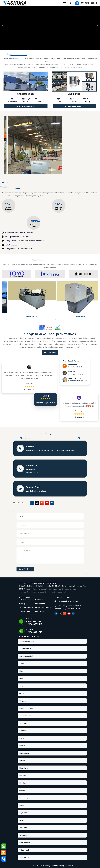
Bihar (21, 671)
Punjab (22, 805)
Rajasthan (23, 813)
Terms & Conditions (26, 607)
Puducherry (24, 798)
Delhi (21, 678)
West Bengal (24, 857)
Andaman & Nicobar (27, 641)
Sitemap (22, 604)
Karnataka (23, 731)
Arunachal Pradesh (26, 656)
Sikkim (22, 820)
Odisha (22, 790)
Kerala (22, 738)
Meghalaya (23, 768)
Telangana (23, 835)
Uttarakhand (24, 850)
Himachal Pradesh (26, 708)
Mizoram (23, 775)
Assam (22, 664)
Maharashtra (24, 753)
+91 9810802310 (32, 472)
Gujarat (22, 693)
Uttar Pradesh (25, 843)
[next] (97, 25)
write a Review (50, 352)
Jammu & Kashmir (26, 716)
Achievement (24, 600)
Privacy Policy (40, 611)
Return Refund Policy (43, 607)
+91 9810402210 (89, 3)
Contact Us (39, 600)
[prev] (3, 25)
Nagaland (23, 783)
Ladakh (22, 746)
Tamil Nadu (23, 828)
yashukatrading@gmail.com (36, 491)
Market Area (40, 604)
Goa (21, 686)
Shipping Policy (25, 611)
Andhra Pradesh (25, 649)
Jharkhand (23, 723)
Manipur (22, 760)
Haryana (23, 701)
